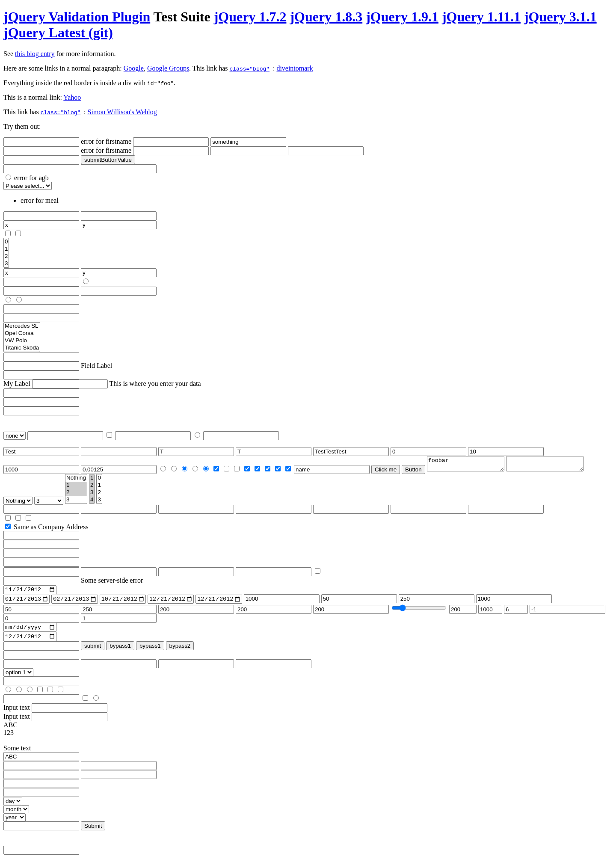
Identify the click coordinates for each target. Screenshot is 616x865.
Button (413, 472)
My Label (17, 384)
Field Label (96, 366)
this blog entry (35, 54)
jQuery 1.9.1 (402, 17)
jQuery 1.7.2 (250, 17)
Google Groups (168, 68)
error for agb (31, 178)
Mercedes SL (22, 326)
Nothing (76, 481)
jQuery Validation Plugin (77, 17)
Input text (17, 714)
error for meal (40, 200)
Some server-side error (112, 583)
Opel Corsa (22, 333)
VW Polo (22, 341)
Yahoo (72, 97)
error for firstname (106, 141)
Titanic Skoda (22, 348)
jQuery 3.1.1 (560, 17)
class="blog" (249, 68)
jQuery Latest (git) (58, 33)
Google (134, 68)
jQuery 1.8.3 (326, 17)
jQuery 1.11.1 (481, 17)
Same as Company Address (51, 529)
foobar (470, 465)
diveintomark (295, 68)
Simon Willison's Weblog (122, 112)
